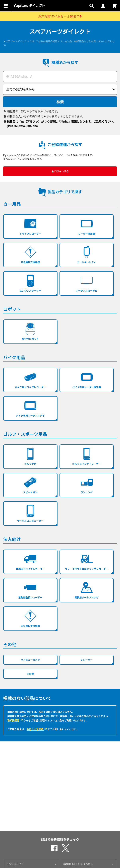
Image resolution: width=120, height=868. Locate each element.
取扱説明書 (15, 720)
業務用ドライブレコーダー (30, 562)
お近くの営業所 (37, 729)
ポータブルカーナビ (87, 283)
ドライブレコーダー (30, 227)
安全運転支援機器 (30, 255)
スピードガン (30, 485)
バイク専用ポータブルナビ (30, 408)
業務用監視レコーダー (30, 590)
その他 (30, 674)
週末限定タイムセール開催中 (60, 16)
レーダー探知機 (87, 227)
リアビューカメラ (30, 660)
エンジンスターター (30, 283)
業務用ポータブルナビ (87, 590)
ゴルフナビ (30, 457)
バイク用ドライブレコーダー (30, 380)
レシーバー (87, 660)
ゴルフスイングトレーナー (87, 457)
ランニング (87, 485)
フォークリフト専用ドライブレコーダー (87, 562)
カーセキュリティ (87, 255)
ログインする (60, 171)
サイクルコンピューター (30, 514)
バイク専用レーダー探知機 (87, 380)
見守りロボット (30, 332)
